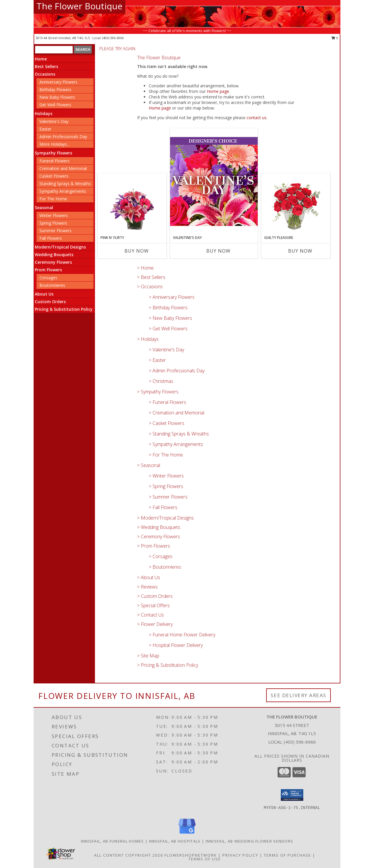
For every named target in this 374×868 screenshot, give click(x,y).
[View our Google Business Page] (187, 834)
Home (41, 59)
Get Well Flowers (55, 105)
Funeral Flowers (54, 161)
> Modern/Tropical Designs (165, 518)
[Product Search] (54, 50)
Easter (45, 129)
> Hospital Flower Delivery (176, 645)
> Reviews (147, 587)
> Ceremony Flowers (159, 537)
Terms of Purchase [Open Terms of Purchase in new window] (288, 855)
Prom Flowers (48, 270)
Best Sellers (46, 66)
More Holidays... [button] (54, 144)
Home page (218, 91)
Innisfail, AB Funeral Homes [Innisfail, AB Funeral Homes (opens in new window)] (112, 841)
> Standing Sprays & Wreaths (179, 434)
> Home (145, 268)
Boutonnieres (52, 285)
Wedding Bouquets (54, 255)
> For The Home (166, 455)
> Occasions (150, 287)
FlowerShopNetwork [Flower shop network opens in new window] (191, 855)
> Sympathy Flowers (158, 392)
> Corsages (161, 556)
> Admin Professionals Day (177, 371)
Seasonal (44, 208)
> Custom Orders (155, 596)
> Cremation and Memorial (176, 413)
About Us (44, 294)
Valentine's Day (54, 121)
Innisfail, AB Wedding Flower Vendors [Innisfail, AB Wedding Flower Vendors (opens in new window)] (250, 841)
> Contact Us (150, 615)
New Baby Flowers (57, 97)
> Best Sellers (151, 277)
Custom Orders (50, 302)
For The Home (53, 199)
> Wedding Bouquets (159, 527)
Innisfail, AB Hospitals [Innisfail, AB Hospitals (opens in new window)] (175, 841)
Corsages (48, 278)
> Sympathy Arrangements (176, 444)
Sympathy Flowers (53, 153)
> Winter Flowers (166, 476)
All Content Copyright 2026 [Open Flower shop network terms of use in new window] (129, 855)
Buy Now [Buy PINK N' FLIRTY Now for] (137, 251)
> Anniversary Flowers (172, 297)
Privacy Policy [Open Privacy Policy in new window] (240, 855)
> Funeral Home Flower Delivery (182, 635)
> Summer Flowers (168, 497)
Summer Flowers (56, 231)
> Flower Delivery (155, 624)
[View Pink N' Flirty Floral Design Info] (132, 204)
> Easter (157, 360)
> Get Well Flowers (168, 329)
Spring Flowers (53, 223)
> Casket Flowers (167, 423)
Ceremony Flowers (53, 262)
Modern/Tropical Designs (60, 247)
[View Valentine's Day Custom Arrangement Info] (214, 182)
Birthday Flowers (55, 90)
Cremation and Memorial (63, 168)
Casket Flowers (54, 176)
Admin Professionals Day (63, 137)
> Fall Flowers (163, 507)
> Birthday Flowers (168, 308)
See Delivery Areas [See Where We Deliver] (298, 695)
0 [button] (335, 38)
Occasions (45, 74)
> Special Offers (153, 605)
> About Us (149, 577)
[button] (292, 795)
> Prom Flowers (154, 546)
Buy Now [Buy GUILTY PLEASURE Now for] (300, 251)
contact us (257, 118)
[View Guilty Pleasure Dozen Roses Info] (296, 204)
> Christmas (161, 381)
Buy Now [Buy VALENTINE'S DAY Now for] (218, 251)
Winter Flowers (54, 215)
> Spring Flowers (166, 486)
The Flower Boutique (79, 6)
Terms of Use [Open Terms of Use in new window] (205, 859)
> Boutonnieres (165, 567)
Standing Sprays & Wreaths (65, 184)
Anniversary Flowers (58, 82)
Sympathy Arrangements (63, 191)
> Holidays (148, 339)
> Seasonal (149, 465)
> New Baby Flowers (170, 318)
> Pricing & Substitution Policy (168, 665)
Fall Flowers (51, 238)
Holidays (44, 113)
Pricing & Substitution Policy (64, 309)
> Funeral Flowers (167, 402)
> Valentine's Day (166, 350)
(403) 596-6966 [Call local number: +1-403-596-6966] (113, 38)
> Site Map (148, 656)
